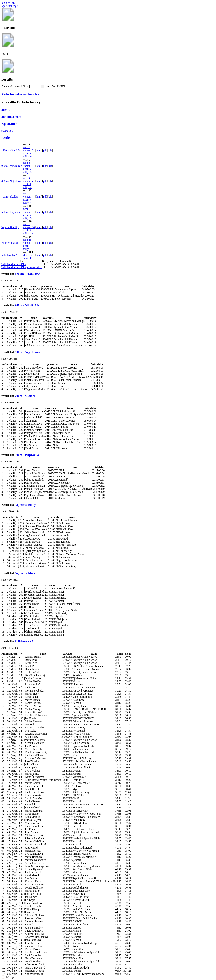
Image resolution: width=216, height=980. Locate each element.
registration (9, 124)
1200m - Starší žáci (12, 150)
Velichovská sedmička (20, 94)
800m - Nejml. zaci (12, 181)
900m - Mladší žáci (12, 166)
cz (9, 3)
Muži (27, 255)
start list (7, 131)
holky (27, 157)
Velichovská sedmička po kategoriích (22, 267)
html (39, 150)
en (13, 3)
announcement (11, 117)
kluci (27, 153)
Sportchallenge (10, 6)
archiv (6, 110)
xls (50, 150)
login (4, 3)
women (28, 150)
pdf (45, 150)
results (6, 138)
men (26, 147)
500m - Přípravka (11, 212)
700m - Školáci (10, 197)
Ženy (27, 258)
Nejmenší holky (10, 227)
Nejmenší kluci (10, 243)
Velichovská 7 (9, 255)
